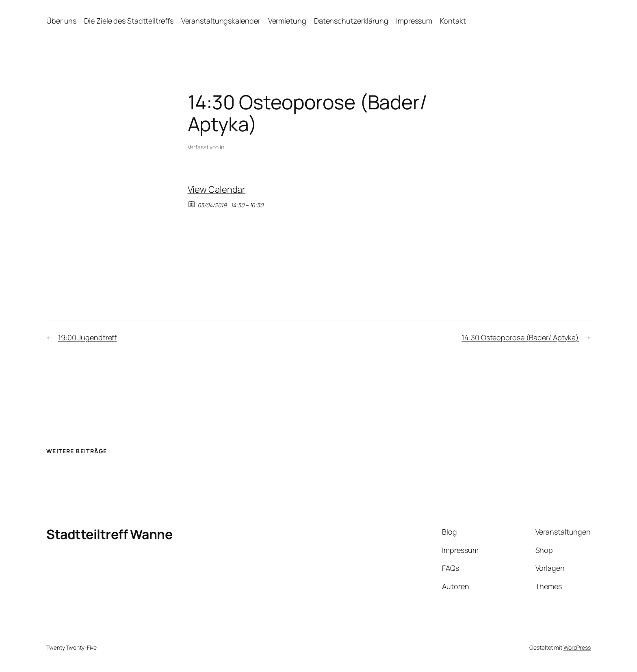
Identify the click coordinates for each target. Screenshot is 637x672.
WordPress (577, 647)
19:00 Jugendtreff (87, 337)
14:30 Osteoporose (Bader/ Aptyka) (520, 337)
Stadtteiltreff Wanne (109, 534)
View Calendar (217, 189)
